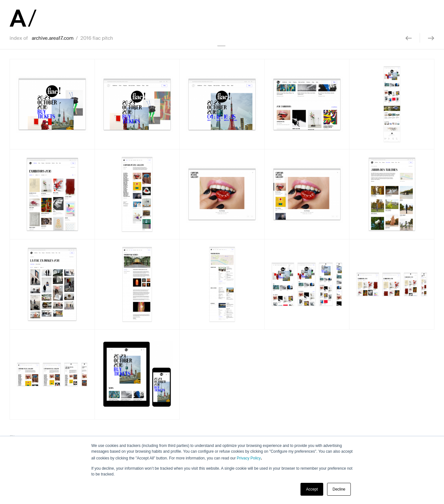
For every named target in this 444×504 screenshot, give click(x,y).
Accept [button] (312, 489)
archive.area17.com (53, 38)
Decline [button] (339, 489)
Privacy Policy (249, 458)
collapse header (222, 46)
